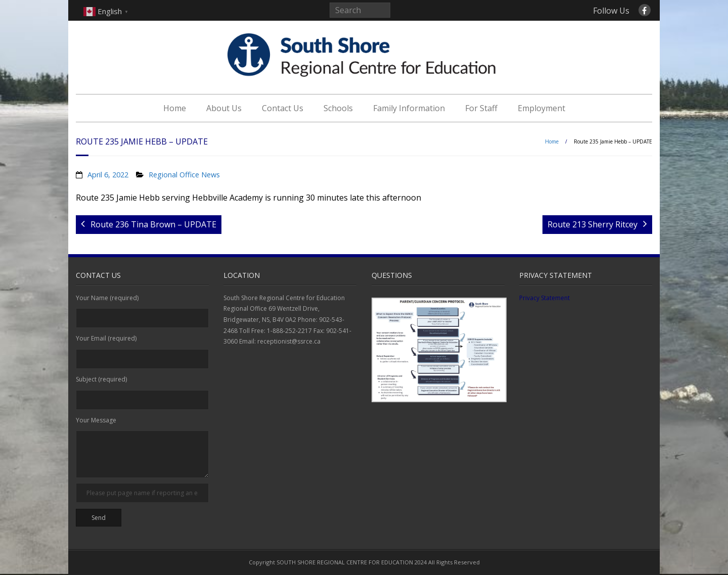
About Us (224, 108)
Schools (338, 108)
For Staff (481, 108)
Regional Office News (184, 175)
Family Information (409, 108)
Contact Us (283, 108)
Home (175, 108)
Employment (541, 108)
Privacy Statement (544, 298)
